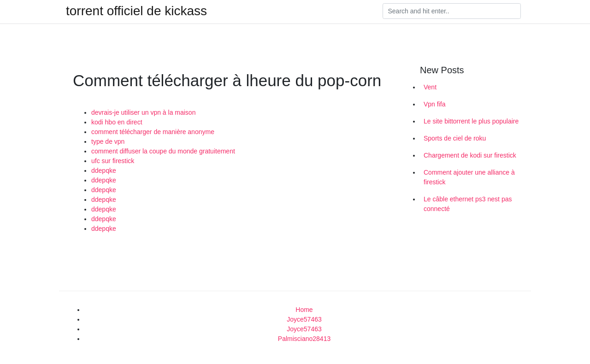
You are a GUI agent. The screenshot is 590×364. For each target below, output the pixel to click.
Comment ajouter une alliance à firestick (469, 177)
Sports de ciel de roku (455, 138)
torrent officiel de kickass (136, 11)
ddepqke (104, 170)
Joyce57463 (304, 319)
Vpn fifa (434, 104)
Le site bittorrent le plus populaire (471, 121)
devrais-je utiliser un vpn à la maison (143, 112)
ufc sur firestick (113, 161)
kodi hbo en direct (117, 122)
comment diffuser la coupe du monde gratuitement (163, 151)
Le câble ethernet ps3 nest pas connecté (468, 204)
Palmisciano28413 (304, 339)
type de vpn (108, 141)
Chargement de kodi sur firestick (470, 155)
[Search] (452, 11)
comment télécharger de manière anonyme (153, 132)
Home (304, 310)
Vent (430, 87)
